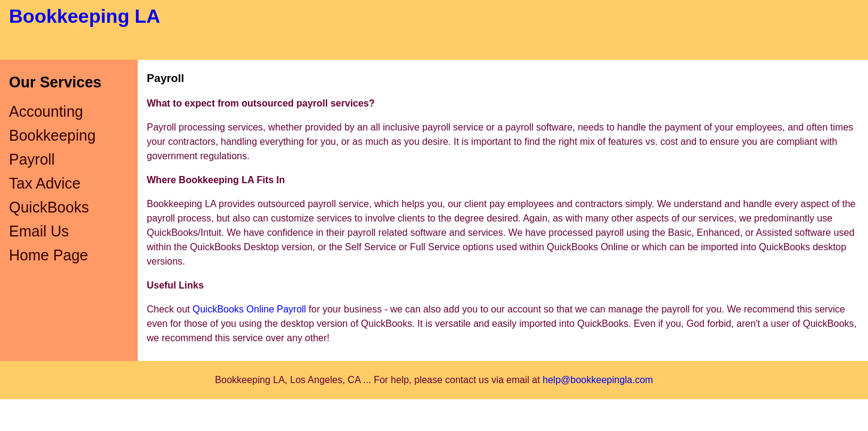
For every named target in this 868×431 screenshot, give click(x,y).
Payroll (32, 159)
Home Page (49, 255)
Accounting (46, 111)
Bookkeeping (52, 135)
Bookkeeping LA (84, 16)
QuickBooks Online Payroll (249, 309)
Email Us (39, 231)
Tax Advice (45, 183)
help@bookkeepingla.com (598, 380)
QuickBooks (49, 207)
